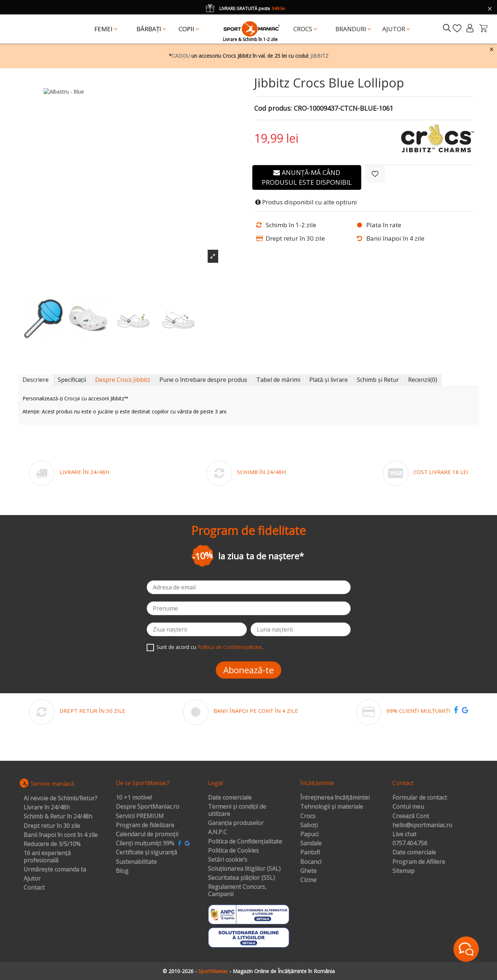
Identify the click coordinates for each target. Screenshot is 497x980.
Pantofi (310, 853)
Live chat (404, 834)
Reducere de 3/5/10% (52, 844)
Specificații (72, 380)
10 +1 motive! (134, 798)
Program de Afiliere (419, 862)
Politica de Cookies (233, 851)
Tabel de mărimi (278, 380)
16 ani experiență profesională (47, 857)
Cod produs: (273, 109)
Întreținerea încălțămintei (335, 798)
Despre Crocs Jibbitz (123, 380)
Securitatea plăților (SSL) (241, 878)
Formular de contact (420, 798)
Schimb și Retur (378, 380)
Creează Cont (411, 816)
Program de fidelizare (145, 825)
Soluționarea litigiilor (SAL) (244, 869)
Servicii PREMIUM (140, 816)
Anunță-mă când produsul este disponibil (307, 177)
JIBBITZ (319, 56)
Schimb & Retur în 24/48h (58, 817)
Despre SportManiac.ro (148, 807)
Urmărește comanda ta (55, 870)
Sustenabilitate (136, 862)
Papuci (309, 834)
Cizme (308, 880)
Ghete (308, 871)
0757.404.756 (410, 844)
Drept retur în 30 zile (52, 826)
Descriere (36, 380)
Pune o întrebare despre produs (203, 380)
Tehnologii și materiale (332, 807)
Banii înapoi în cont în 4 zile (61, 835)
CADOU (181, 56)
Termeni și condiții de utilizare (237, 810)
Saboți (309, 825)
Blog (122, 871)
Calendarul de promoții (147, 834)
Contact (34, 888)
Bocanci (311, 862)
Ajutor (32, 879)
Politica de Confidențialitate (230, 647)
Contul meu (408, 807)
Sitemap (404, 871)
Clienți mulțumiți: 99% (145, 844)
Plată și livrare (329, 380)
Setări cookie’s (228, 860)
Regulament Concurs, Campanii (237, 891)
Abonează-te (248, 670)
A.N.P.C (217, 832)
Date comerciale (230, 798)
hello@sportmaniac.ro (422, 825)
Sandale (311, 844)
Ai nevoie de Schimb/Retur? (60, 799)
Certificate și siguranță (146, 853)
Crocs (308, 816)
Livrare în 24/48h (47, 808)
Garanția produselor (236, 823)
